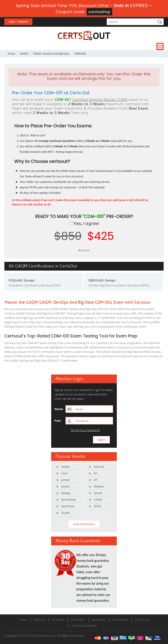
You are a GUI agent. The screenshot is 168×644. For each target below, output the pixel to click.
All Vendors (78, 619)
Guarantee (98, 619)
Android (99, 467)
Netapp (66, 493)
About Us (40, 619)
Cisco (64, 473)
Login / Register (18, 22)
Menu (160, 46)
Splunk (98, 493)
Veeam (65, 486)
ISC (96, 473)
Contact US (142, 619)
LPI (96, 480)
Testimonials (120, 619)
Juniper (66, 480)
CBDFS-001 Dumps (102, 280)
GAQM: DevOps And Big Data (51, 54)
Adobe (65, 467)
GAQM (24, 54)
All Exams (58, 619)
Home (11, 54)
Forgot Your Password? (85, 430)
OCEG (97, 506)
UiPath (98, 500)
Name (59, 409)
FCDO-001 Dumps (22, 280)
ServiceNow (68, 500)
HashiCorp (68, 506)
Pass (58, 421)
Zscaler (66, 513)
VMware (99, 486)
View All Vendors (84, 524)
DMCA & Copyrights (84, 626)
